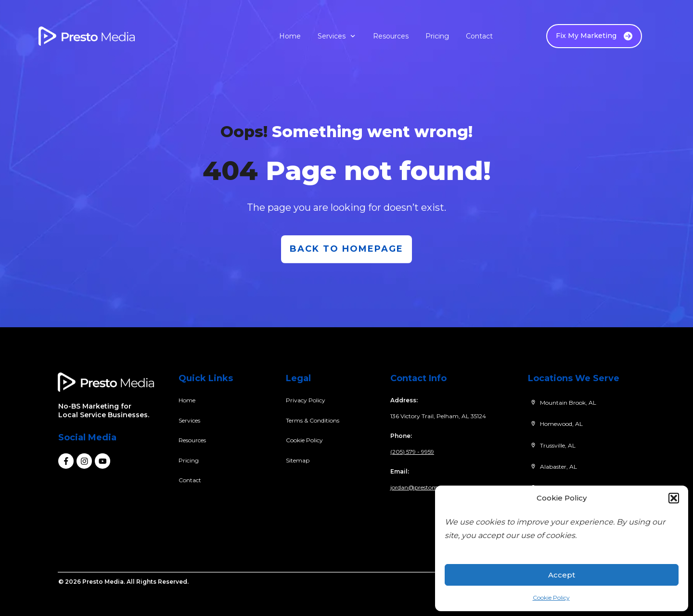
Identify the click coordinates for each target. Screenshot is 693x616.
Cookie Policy (551, 597)
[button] (674, 498)
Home (187, 400)
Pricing (189, 460)
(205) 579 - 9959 (412, 452)
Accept (562, 575)
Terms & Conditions (313, 420)
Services (189, 420)
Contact (190, 480)
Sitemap (298, 460)
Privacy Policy (306, 400)
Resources (192, 440)
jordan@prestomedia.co (423, 487)
